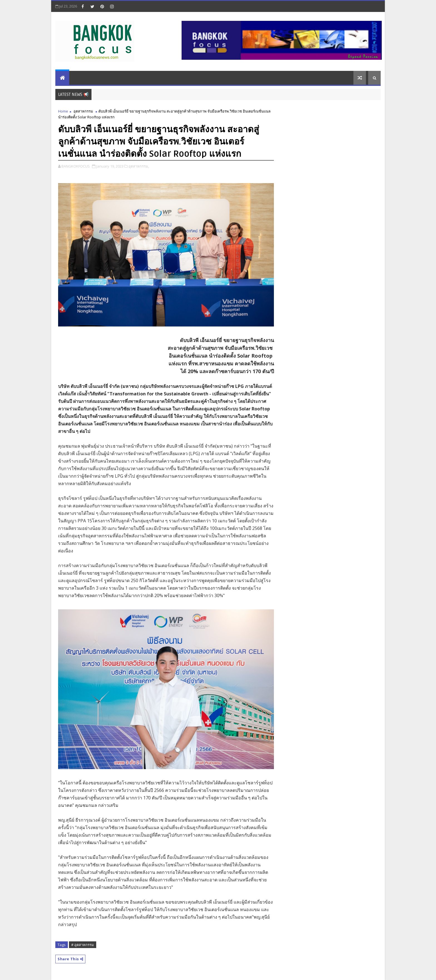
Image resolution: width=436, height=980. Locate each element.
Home (63, 111)
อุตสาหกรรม (83, 111)
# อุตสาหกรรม (83, 945)
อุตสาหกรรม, (139, 166)
